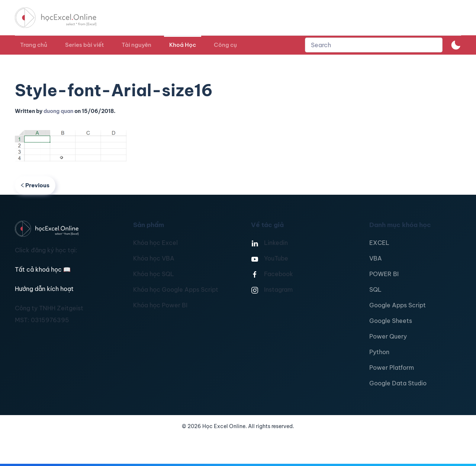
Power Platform (392, 368)
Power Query (388, 336)
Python (379, 352)
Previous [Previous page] (35, 185)
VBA (376, 258)
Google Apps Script (398, 305)
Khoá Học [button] (183, 45)
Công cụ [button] (225, 45)
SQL (375, 289)
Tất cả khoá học (43, 269)
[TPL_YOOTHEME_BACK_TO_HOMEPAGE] (62, 18)
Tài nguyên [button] (136, 45)
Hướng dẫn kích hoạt (44, 289)
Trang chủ (34, 45)
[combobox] (374, 45)
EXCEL (379, 243)
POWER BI (384, 274)
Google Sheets (391, 321)
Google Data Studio (398, 383)
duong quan (58, 111)
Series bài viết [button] (84, 45)
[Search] (374, 45)
